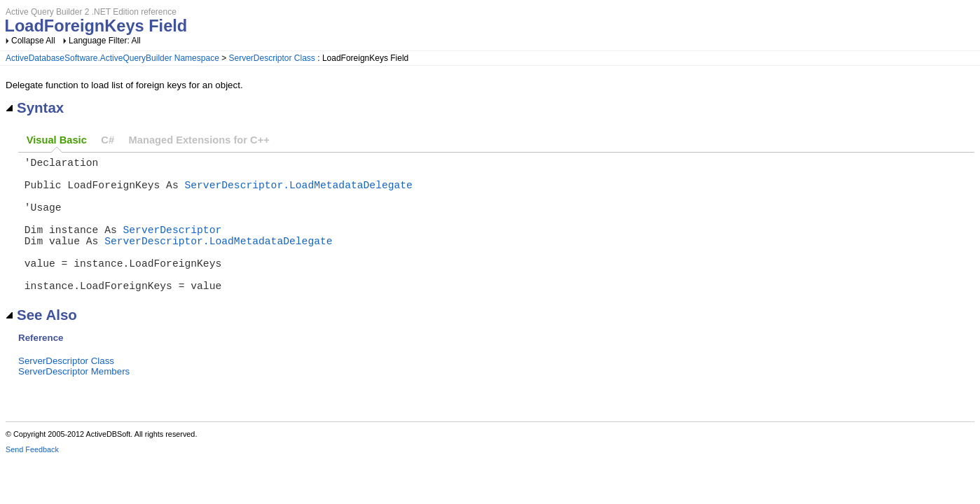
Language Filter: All (105, 41)
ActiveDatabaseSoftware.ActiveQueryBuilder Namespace (112, 58)
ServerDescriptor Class (272, 58)
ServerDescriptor (173, 246)
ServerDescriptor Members (74, 402)
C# (108, 140)
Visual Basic (57, 140)
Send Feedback (32, 480)
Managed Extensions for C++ (199, 140)
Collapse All (33, 41)
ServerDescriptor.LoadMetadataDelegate (298, 192)
